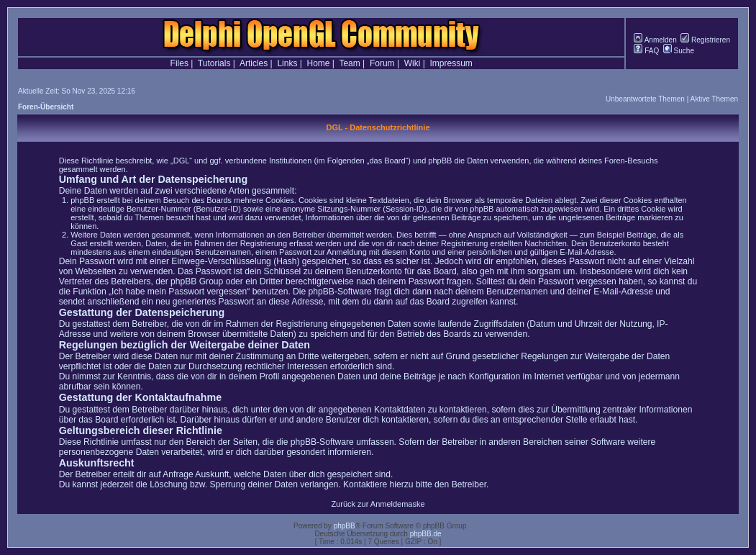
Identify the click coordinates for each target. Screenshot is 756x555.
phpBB (345, 526)
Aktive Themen (714, 99)
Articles (254, 63)
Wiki (413, 63)
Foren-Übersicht (46, 107)
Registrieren (705, 40)
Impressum (451, 63)
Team (349, 63)
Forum (382, 63)
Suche (679, 51)
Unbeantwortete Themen (645, 99)
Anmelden (655, 40)
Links (287, 63)
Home (319, 63)
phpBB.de (426, 534)
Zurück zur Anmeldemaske (378, 504)
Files (179, 63)
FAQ (646, 51)
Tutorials (214, 63)
